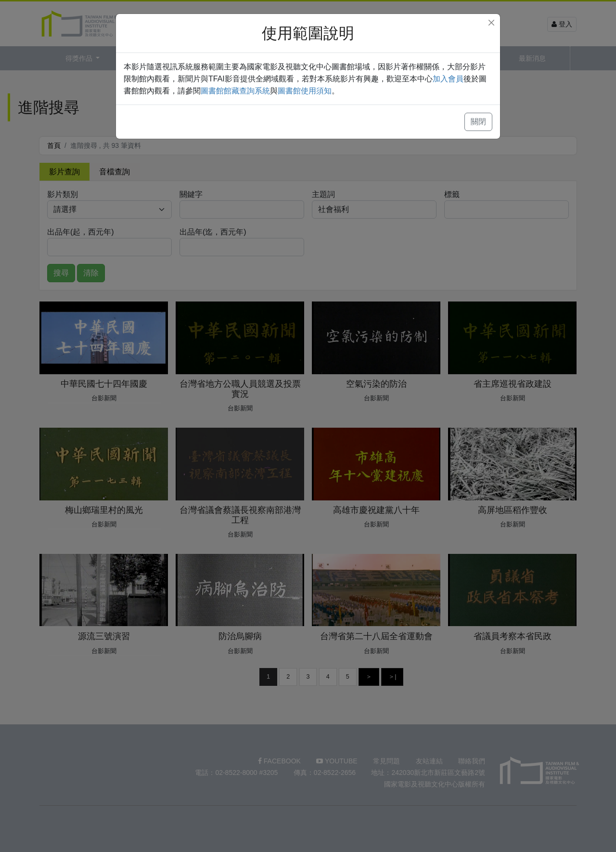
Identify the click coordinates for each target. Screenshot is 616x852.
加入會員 (448, 79)
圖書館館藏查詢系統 (235, 91)
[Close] (491, 23)
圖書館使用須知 (305, 91)
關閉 (478, 122)
